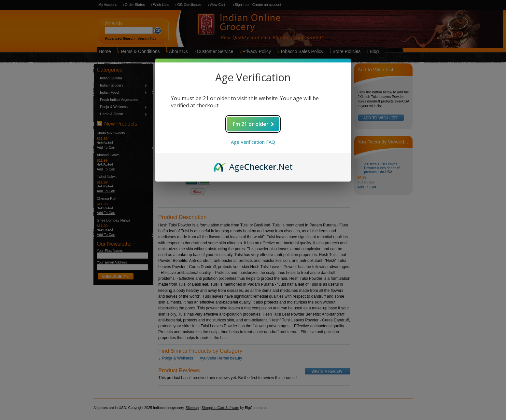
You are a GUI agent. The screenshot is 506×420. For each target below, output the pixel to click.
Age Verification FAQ (253, 142)
